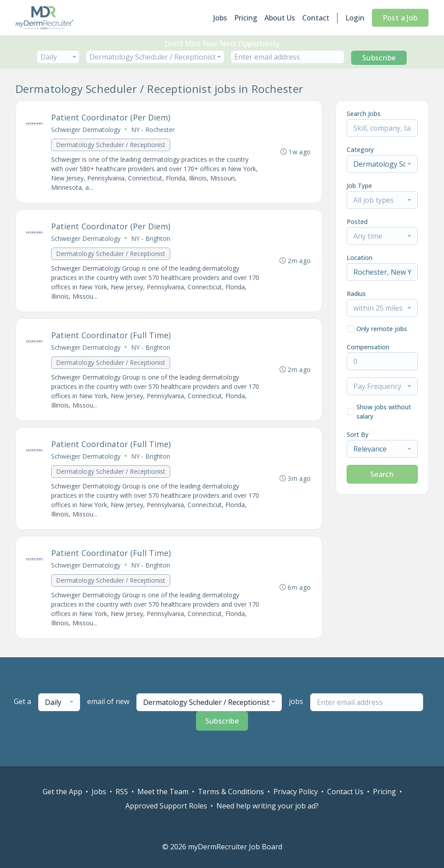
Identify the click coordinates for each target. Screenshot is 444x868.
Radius (356, 294)
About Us (280, 18)
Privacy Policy (296, 792)
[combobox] (58, 57)
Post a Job (400, 18)
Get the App (62, 792)
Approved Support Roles (166, 806)
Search (382, 474)
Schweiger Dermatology (86, 130)
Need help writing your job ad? (268, 806)
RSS (122, 792)
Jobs (220, 18)
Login (355, 18)
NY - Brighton (151, 238)
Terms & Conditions (231, 792)
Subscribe (379, 58)
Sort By (358, 434)
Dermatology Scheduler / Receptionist (111, 145)
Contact (316, 18)
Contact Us (345, 792)
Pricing (246, 18)
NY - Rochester (153, 130)
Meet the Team (163, 792)
